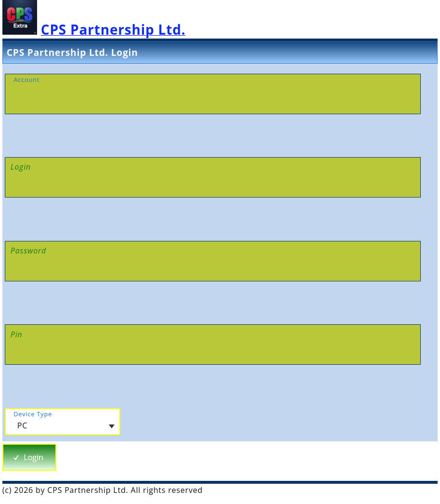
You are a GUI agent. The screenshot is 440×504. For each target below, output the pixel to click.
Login (28, 457)
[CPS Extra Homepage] (94, 32)
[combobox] (63, 422)
